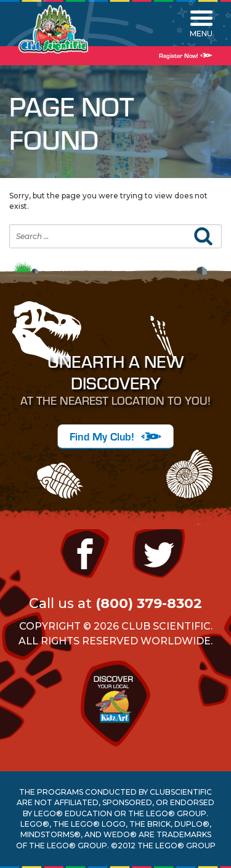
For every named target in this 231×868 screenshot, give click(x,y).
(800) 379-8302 (149, 603)
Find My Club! (115, 436)
